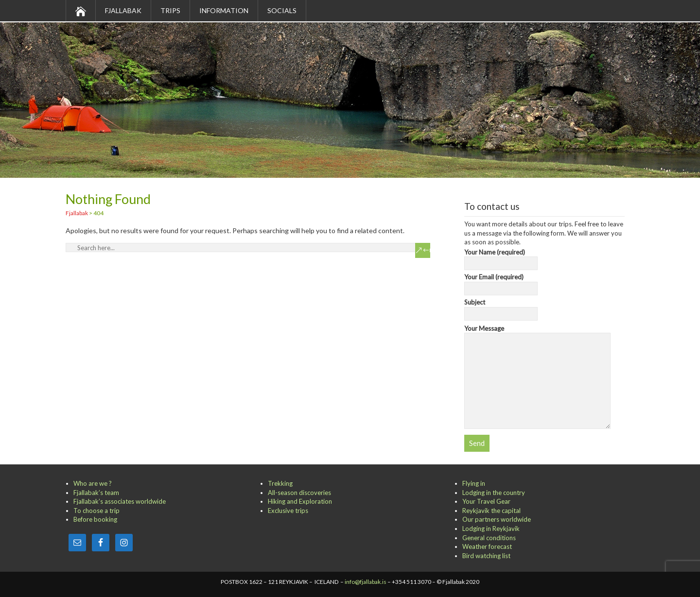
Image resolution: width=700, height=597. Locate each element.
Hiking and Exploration (300, 501)
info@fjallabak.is (366, 582)
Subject (501, 308)
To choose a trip (96, 511)
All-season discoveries (299, 493)
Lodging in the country (494, 493)
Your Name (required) (501, 258)
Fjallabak (123, 10)
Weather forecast (487, 546)
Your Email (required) (501, 283)
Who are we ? (93, 483)
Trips (170, 10)
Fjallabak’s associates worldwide (120, 501)
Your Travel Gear (486, 501)
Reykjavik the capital (491, 511)
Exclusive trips (288, 511)
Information (224, 10)
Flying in (474, 483)
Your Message (537, 333)
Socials (282, 10)
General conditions (489, 538)
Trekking (280, 483)
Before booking (95, 519)
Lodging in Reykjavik (491, 529)
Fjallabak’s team (96, 493)
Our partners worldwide (497, 519)
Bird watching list (486, 556)
